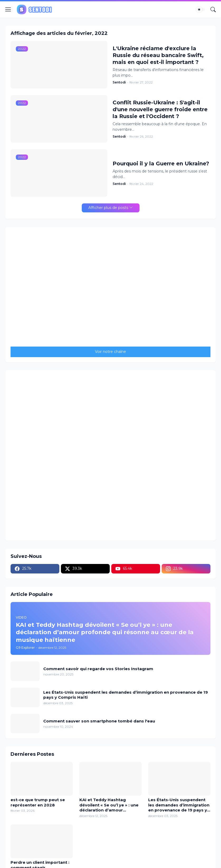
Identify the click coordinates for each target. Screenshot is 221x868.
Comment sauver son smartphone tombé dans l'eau (99, 721)
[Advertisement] (110, 455)
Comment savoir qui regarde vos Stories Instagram (98, 669)
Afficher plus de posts (108, 208)
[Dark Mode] (201, 10)
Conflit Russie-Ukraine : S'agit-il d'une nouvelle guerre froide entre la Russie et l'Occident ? (160, 109)
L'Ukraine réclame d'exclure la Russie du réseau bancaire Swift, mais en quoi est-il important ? (158, 55)
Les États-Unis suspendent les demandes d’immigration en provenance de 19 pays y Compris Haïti (126, 695)
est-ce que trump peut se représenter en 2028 (38, 802)
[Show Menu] (8, 10)
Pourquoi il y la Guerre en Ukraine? (161, 164)
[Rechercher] (213, 10)
